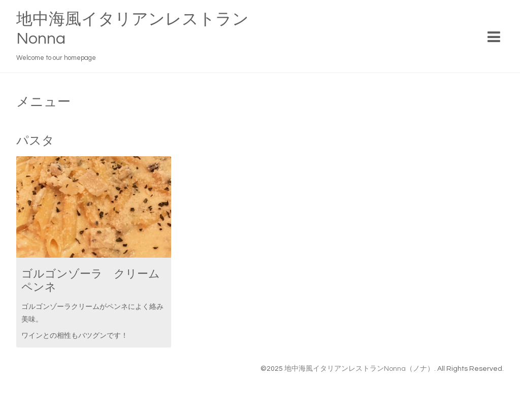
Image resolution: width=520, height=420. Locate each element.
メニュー (43, 102)
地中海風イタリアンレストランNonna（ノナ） (359, 369)
